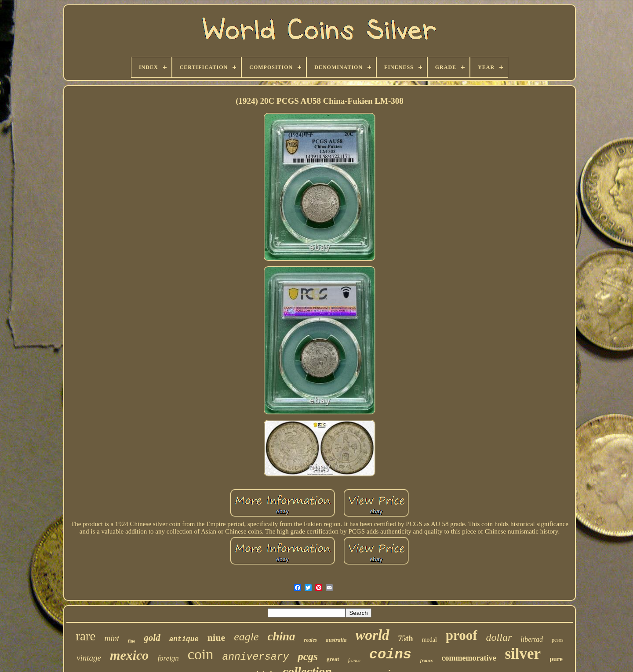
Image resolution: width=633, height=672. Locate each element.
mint (112, 638)
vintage (89, 658)
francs (427, 660)
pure (556, 659)
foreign (168, 658)
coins (390, 655)
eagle (246, 637)
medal (429, 640)
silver (523, 654)
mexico (129, 655)
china (282, 636)
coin (201, 654)
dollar (499, 637)
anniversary (255, 657)
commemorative (469, 658)
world (373, 635)
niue (216, 637)
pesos (558, 640)
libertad (532, 639)
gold (152, 638)
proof (462, 635)
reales (311, 640)
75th (406, 639)
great (333, 659)
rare (85, 636)
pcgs (308, 656)
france (354, 660)
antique (184, 639)
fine (131, 641)
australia (336, 640)
